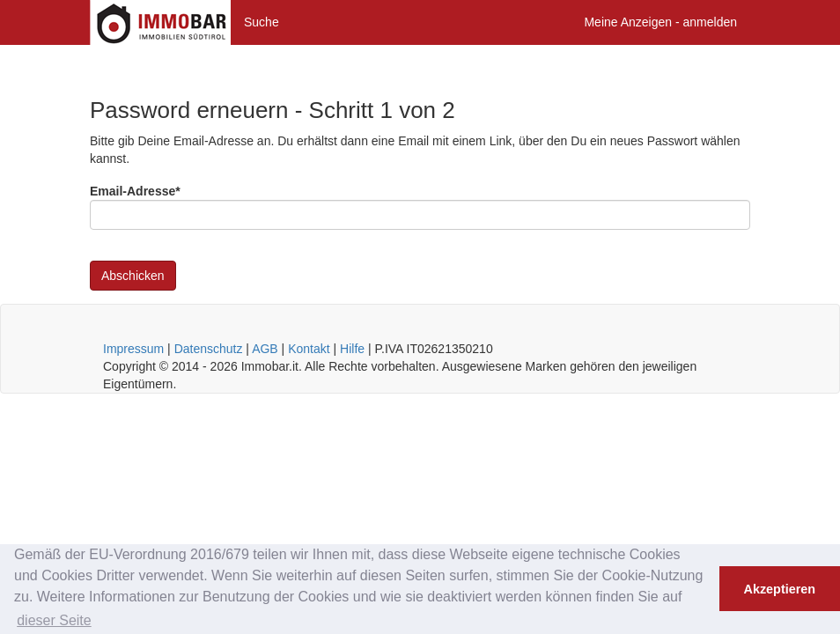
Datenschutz (209, 349)
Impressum (133, 349)
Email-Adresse (135, 191)
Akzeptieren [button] (780, 589)
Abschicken (133, 276)
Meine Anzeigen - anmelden (660, 22)
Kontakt (309, 349)
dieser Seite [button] (54, 620)
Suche (262, 22)
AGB (265, 349)
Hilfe (352, 349)
